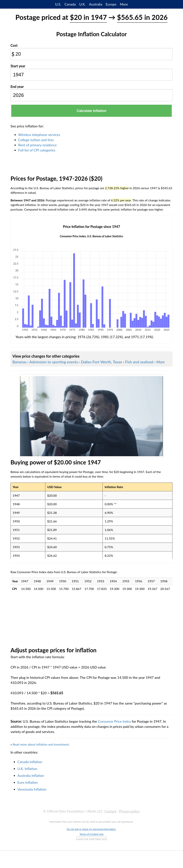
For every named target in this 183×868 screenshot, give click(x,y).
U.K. (82, 4)
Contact (110, 811)
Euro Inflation (28, 782)
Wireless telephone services (39, 135)
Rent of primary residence (37, 145)
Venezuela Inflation (32, 789)
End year (17, 87)
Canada (70, 4)
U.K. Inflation (27, 769)
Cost (14, 45)
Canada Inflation (30, 762)
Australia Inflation (31, 775)
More (124, 4)
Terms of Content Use (92, 834)
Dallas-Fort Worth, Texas (101, 362)
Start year (18, 66)
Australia (96, 4)
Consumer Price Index (114, 721)
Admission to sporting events (54, 362)
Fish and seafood (139, 362)
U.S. (58, 4)
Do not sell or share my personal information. (91, 829)
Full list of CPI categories (37, 150)
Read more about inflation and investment (41, 744)
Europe (111, 4)
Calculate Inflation (91, 111)
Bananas (20, 362)
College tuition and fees (36, 140)
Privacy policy (129, 811)
